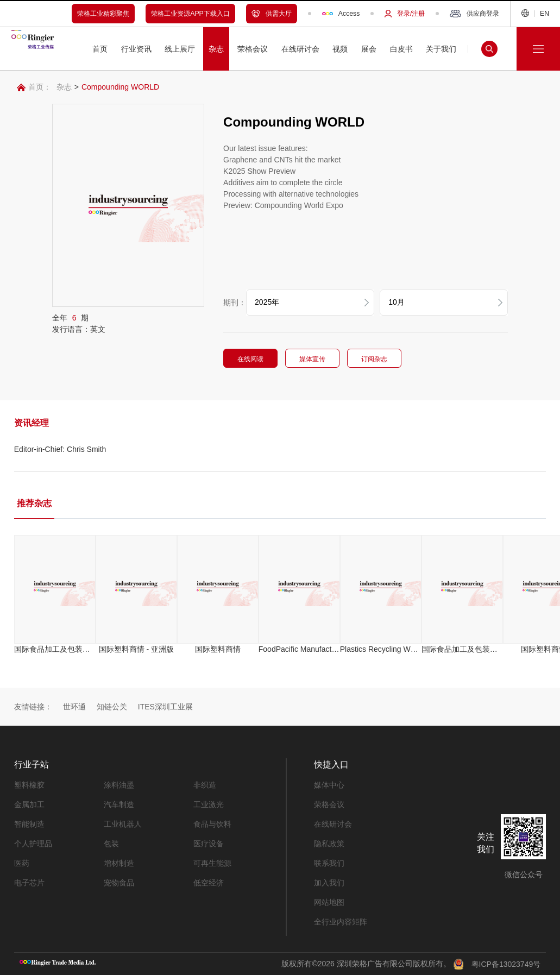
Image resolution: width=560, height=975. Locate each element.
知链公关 (112, 707)
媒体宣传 (326, 359)
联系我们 (329, 863)
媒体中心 (329, 785)
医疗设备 (209, 844)
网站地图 (329, 902)
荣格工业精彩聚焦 (103, 14)
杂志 (64, 87)
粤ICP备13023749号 (506, 964)
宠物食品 (119, 883)
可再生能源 (212, 863)
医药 (22, 863)
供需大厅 (272, 14)
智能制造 (29, 824)
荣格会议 (329, 804)
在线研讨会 (333, 824)
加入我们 (329, 883)
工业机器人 (123, 824)
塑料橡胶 (29, 785)
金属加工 (29, 804)
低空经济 (209, 883)
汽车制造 (119, 804)
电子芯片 (29, 883)
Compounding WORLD (120, 87)
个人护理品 (33, 844)
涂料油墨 (119, 785)
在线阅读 (264, 359)
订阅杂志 (388, 359)
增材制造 (119, 863)
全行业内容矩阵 (341, 922)
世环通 (74, 707)
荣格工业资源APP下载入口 (190, 14)
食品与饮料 (212, 824)
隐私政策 (329, 844)
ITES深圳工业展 (165, 707)
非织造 (205, 785)
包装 (111, 844)
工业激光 (209, 804)
